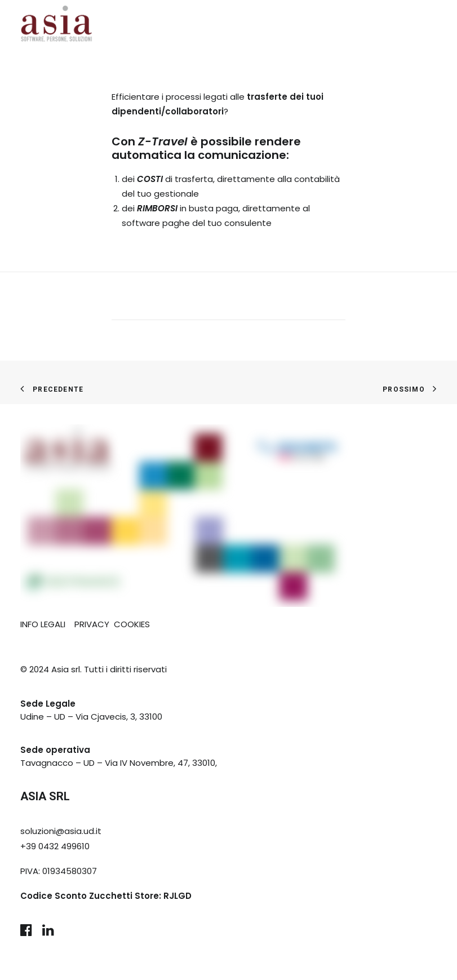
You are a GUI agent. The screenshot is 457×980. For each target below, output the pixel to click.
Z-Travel (163, 141)
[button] (26, 933)
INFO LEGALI (43, 624)
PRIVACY (92, 624)
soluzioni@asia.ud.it (61, 831)
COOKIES (132, 624)
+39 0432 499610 (55, 846)
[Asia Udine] (57, 25)
